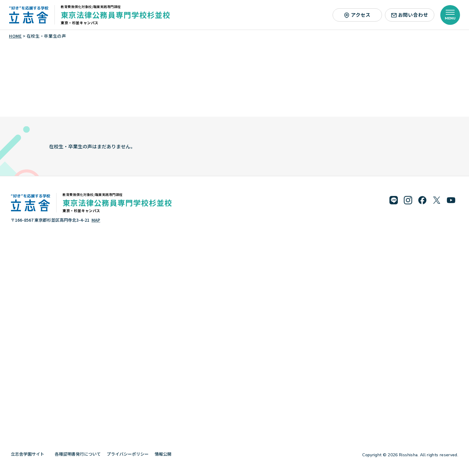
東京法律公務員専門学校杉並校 (116, 15)
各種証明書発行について (78, 454)
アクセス (357, 15)
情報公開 (165, 454)
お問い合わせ (410, 15)
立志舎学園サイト (30, 454)
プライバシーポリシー (128, 454)
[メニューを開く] (450, 15)
